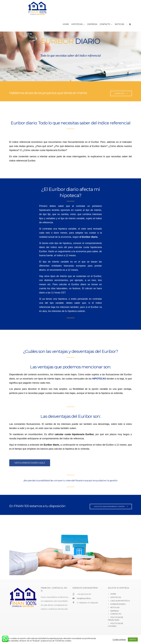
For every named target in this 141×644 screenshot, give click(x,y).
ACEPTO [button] (133, 639)
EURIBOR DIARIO (118, 604)
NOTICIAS (120, 24)
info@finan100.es (84, 598)
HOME (66, 24)
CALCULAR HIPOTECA (120, 601)
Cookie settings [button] (119, 640)
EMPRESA (92, 24)
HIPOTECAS (78, 24)
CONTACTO (106, 24)
